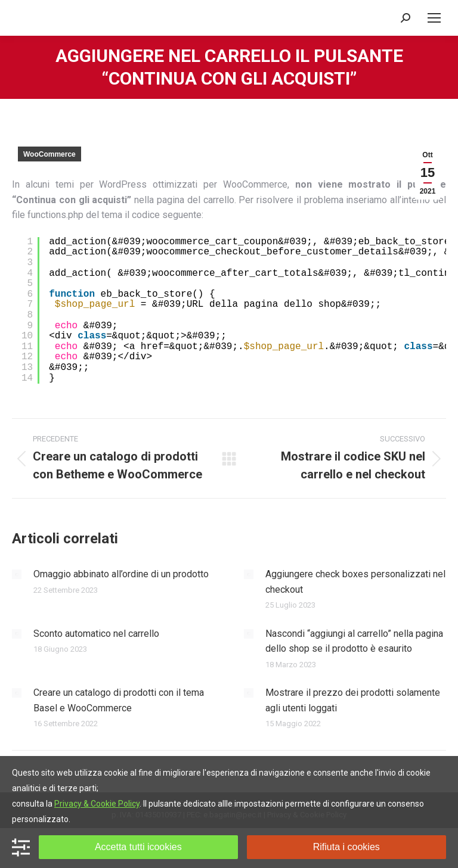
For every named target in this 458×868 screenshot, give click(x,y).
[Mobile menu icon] (434, 18)
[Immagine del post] (17, 574)
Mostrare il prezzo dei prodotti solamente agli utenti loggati (353, 700)
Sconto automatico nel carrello (96, 634)
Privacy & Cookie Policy (97, 804)
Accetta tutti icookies (138, 847)
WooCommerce (49, 154)
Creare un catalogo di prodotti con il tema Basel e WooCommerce (119, 700)
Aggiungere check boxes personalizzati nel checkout (355, 582)
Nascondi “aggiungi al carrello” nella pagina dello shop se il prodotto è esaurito (354, 641)
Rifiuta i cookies (346, 847)
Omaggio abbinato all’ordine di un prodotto (121, 574)
